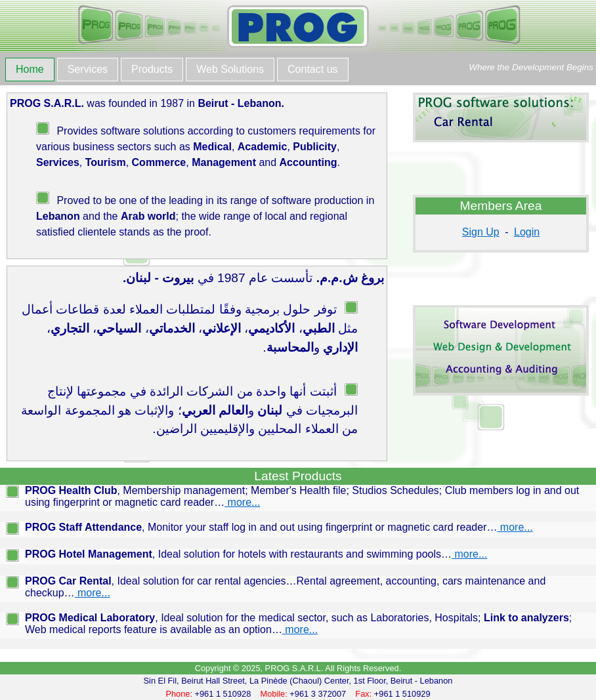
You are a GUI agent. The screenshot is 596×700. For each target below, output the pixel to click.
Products (152, 69)
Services (88, 69)
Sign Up (481, 232)
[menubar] (178, 71)
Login (527, 232)
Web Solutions (230, 69)
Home (30, 69)
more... (242, 502)
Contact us (312, 69)
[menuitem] (31, 71)
